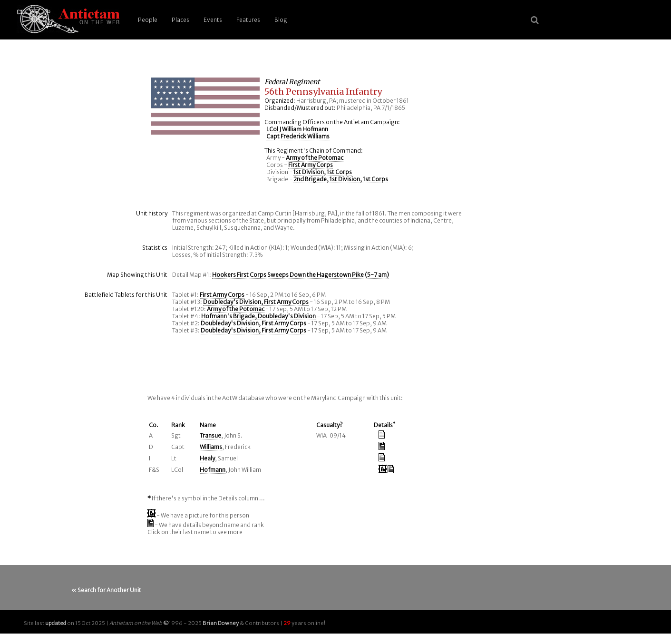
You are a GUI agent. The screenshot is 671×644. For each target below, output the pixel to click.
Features (248, 20)
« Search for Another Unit (106, 590)
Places (180, 20)
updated (56, 623)
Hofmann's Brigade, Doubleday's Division (258, 316)
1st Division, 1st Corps (323, 172)
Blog (281, 20)
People (148, 20)
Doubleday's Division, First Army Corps (256, 302)
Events (213, 20)
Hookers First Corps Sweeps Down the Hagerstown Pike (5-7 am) (301, 275)
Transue (210, 435)
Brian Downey (221, 623)
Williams (211, 447)
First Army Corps (311, 165)
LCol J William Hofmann (297, 129)
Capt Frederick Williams (298, 136)
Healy (207, 458)
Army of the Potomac (315, 158)
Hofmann (213, 470)
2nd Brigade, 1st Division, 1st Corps (341, 179)
